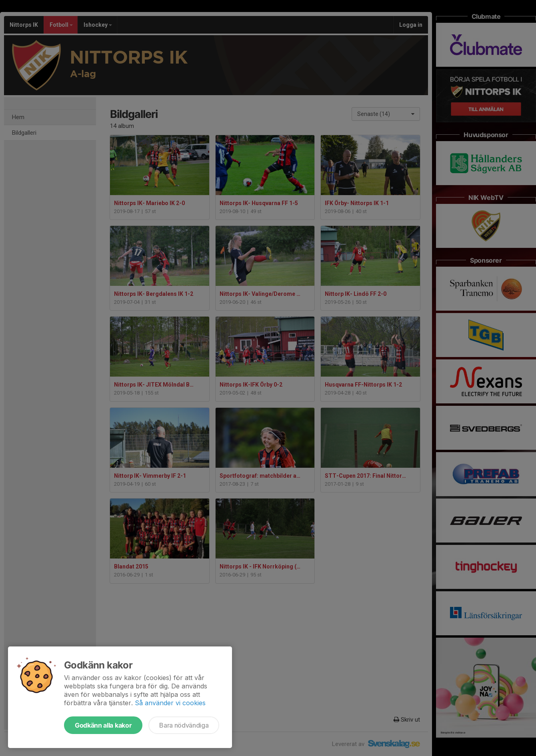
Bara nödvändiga (184, 725)
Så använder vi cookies (170, 703)
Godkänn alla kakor (103, 725)
